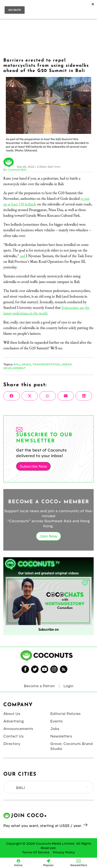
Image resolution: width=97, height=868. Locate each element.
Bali (17, 364)
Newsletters (61, 736)
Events (56, 721)
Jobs (55, 729)
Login (68, 686)
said (23, 256)
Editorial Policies (65, 714)
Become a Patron (39, 686)
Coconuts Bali (17, 170)
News (26, 364)
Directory (12, 744)
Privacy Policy (64, 852)
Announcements (18, 729)
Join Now (48, 536)
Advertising (14, 721)
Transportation (46, 364)
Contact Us (13, 736)
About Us (12, 714)
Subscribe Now (33, 466)
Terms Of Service (36, 852)
